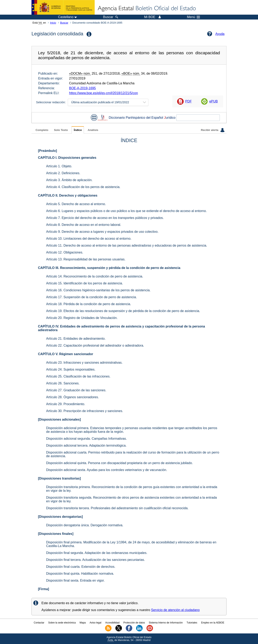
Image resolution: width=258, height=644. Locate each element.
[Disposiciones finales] (56, 534)
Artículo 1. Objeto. (59, 166)
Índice (78, 130)
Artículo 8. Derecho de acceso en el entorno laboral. (84, 225)
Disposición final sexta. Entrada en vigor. (75, 580)
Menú (193, 17)
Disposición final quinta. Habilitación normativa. (80, 574)
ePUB (214, 101)
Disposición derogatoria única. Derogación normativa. (85, 525)
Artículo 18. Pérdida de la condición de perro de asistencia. (89, 304)
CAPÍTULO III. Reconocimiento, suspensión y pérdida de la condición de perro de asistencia (109, 268)
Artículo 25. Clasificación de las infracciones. (78, 376)
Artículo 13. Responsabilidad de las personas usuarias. (86, 259)
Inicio (53, 23)
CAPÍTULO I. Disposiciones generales (67, 158)
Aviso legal (95, 623)
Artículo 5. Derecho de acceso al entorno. (76, 204)
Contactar (39, 623)
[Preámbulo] (47, 151)
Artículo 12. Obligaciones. (65, 252)
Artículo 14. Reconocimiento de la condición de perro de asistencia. (95, 276)
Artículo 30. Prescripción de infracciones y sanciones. (85, 411)
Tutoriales (192, 623)
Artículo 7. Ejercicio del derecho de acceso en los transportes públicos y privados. (105, 218)
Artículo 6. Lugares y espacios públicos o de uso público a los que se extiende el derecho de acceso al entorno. (126, 211)
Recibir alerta (213, 130)
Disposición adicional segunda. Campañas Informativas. (87, 439)
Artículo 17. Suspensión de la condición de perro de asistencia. (92, 297)
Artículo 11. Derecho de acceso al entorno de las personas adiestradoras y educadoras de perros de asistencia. (127, 245)
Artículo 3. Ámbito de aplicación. (69, 180)
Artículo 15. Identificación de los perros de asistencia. (85, 283)
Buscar (64, 23)
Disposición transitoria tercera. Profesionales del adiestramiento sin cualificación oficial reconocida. (117, 508)
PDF (189, 101)
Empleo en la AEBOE (213, 623)
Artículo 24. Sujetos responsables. (71, 369)
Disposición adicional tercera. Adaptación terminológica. (86, 445)
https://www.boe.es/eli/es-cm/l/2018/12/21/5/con (104, 93)
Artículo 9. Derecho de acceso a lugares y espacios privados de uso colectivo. (102, 232)
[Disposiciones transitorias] (59, 478)
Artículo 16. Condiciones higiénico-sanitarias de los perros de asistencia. (98, 290)
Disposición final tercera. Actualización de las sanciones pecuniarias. (95, 560)
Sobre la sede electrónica (62, 623)
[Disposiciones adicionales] (59, 419)
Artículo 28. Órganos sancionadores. (73, 397)
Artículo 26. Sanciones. (63, 383)
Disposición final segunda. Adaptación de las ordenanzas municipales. (97, 553)
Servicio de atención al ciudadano (175, 610)
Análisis (93, 130)
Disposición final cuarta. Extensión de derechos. (81, 567)
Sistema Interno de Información (166, 623)
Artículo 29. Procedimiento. (66, 404)
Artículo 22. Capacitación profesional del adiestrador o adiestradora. (95, 345)
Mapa (83, 623)
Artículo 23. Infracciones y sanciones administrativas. (84, 363)
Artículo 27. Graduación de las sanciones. (76, 390)
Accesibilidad (112, 623)
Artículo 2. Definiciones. (63, 173)
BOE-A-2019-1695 (82, 88)
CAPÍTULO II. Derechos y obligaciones (68, 195)
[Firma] (43, 589)
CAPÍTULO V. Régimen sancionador (66, 354)
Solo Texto (61, 130)
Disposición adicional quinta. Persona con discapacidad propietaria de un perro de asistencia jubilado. (119, 463)
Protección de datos (134, 623)
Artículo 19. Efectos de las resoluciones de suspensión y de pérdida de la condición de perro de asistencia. (123, 311)
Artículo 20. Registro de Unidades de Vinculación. (82, 318)
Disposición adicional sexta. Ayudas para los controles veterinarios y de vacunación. (107, 470)
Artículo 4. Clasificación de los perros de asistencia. (83, 187)
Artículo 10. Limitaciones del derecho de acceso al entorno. (89, 239)
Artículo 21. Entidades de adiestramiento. (76, 339)
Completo (42, 130)
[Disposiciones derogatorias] (60, 517)
